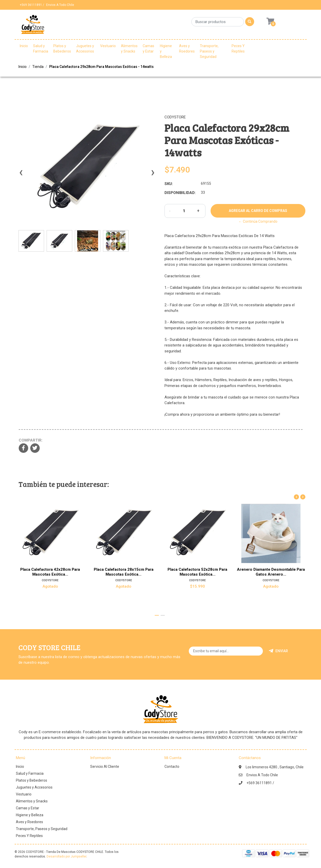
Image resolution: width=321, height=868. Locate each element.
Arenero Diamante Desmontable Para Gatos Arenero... (271, 572)
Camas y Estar (148, 49)
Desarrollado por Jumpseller (66, 856)
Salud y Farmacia (41, 49)
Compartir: (31, 440)
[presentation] (21, 175)
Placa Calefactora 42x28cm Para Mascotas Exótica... (50, 572)
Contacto (172, 767)
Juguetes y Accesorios (85, 49)
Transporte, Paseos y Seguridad (209, 51)
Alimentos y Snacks (129, 49)
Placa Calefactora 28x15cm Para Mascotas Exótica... (124, 572)
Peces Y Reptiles (238, 49)
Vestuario (108, 46)
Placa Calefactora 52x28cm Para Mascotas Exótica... (197, 572)
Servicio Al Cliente (105, 767)
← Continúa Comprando (258, 221)
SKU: (169, 184)
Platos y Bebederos (62, 49)
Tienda (38, 67)
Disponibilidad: (180, 193)
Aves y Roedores (187, 49)
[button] (157, 615)
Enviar (278, 651)
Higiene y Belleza (166, 51)
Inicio (24, 46)
